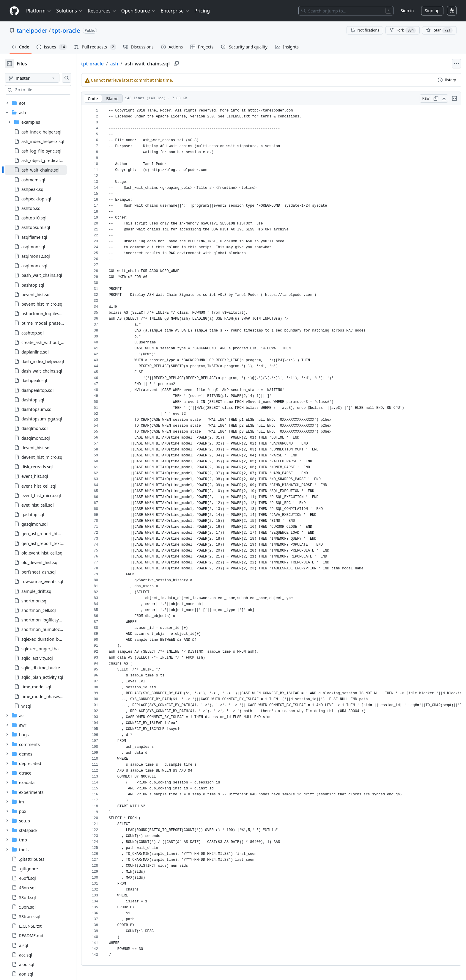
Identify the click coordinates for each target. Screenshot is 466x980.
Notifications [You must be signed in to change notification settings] (365, 30)
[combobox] (50, 90)
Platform (39, 11)
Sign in (407, 11)
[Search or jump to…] (346, 11)
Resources (102, 11)
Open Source (139, 11)
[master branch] (42, 78)
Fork (403, 30)
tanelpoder (32, 30)
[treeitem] (45, 170)
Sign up (432, 11)
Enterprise (175, 11)
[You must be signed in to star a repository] (439, 30)
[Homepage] (14, 11)
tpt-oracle (66, 30)
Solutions (70, 11)
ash (133, 64)
